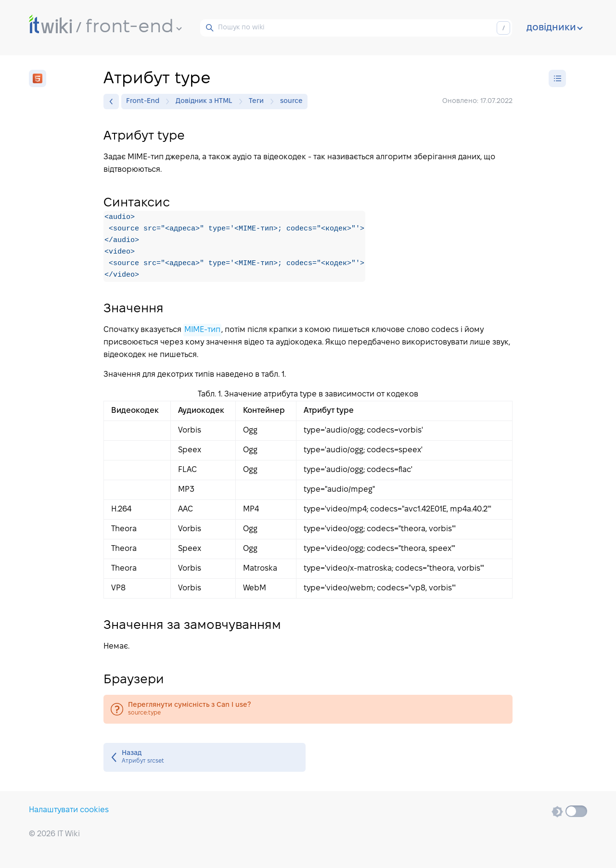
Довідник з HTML (206, 102)
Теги (259, 102)
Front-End (145, 102)
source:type (308, 709)
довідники (555, 28)
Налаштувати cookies (69, 810)
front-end (134, 27)
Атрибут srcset (205, 757)
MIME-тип (202, 330)
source (291, 101)
